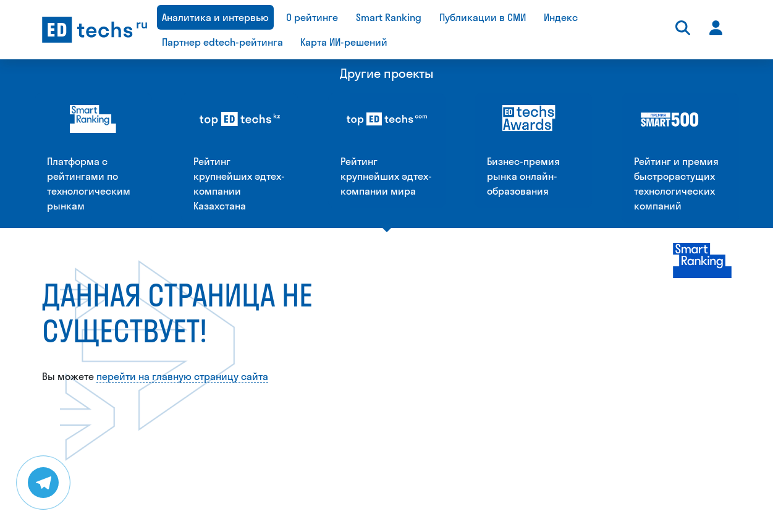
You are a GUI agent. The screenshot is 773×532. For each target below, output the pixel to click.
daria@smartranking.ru (476, 522)
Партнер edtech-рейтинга (222, 42)
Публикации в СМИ (483, 17)
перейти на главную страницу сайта (182, 246)
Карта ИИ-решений (344, 42)
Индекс (561, 17)
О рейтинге (312, 17)
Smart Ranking (389, 17)
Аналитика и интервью (215, 17)
